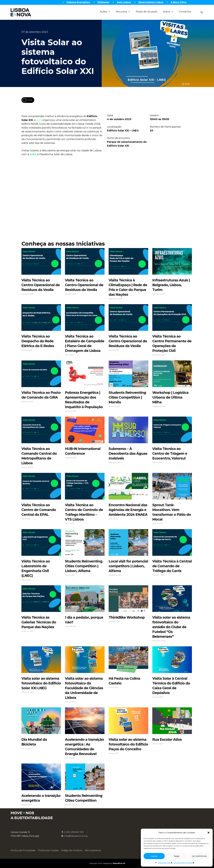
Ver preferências (199, 856)
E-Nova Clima (179, 2)
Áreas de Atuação (147, 12)
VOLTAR (27, 100)
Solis (39, 120)
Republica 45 (119, 863)
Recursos (123, 12)
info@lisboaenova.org (76, 836)
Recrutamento (93, 850)
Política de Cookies (165, 863)
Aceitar (154, 856)
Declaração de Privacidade (184, 863)
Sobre (168, 12)
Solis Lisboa (124, 2)
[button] (209, 833)
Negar (177, 856)
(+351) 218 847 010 (74, 832)
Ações (105, 12)
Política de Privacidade (23, 850)
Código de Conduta (72, 850)
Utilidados (103, 2)
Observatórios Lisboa (151, 2)
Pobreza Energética (78, 2)
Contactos (185, 12)
